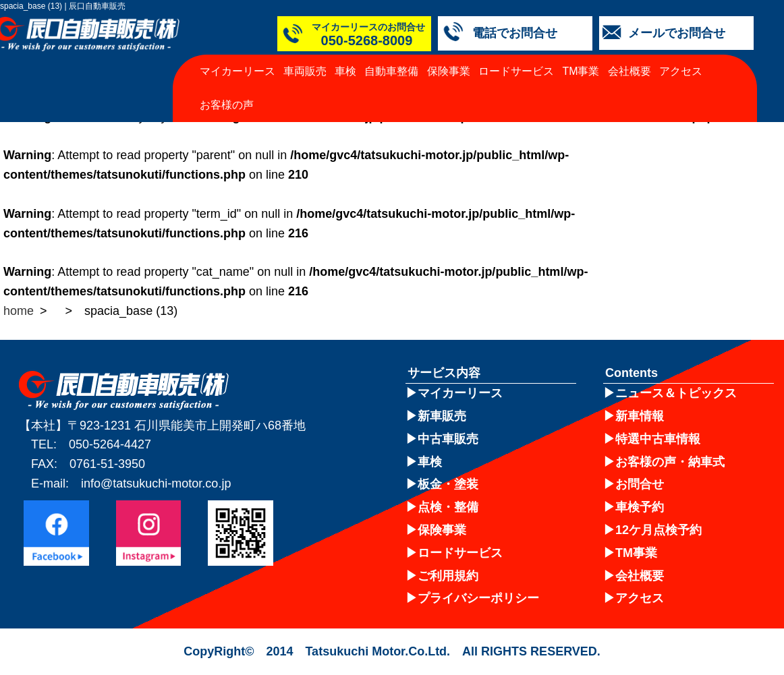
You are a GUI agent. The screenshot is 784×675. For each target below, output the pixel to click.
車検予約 (640, 507)
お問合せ (640, 484)
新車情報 (640, 416)
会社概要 (629, 71)
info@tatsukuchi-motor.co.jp (156, 483)
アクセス (681, 71)
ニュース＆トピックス (676, 393)
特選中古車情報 (658, 439)
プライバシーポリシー (478, 598)
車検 (345, 71)
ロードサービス (516, 71)
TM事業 (581, 71)
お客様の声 (227, 105)
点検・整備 (448, 507)
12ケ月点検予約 (659, 530)
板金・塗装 (448, 484)
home (19, 311)
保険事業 (449, 71)
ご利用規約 (448, 576)
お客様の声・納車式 (670, 462)
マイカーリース (237, 71)
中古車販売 (448, 439)
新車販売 (442, 416)
